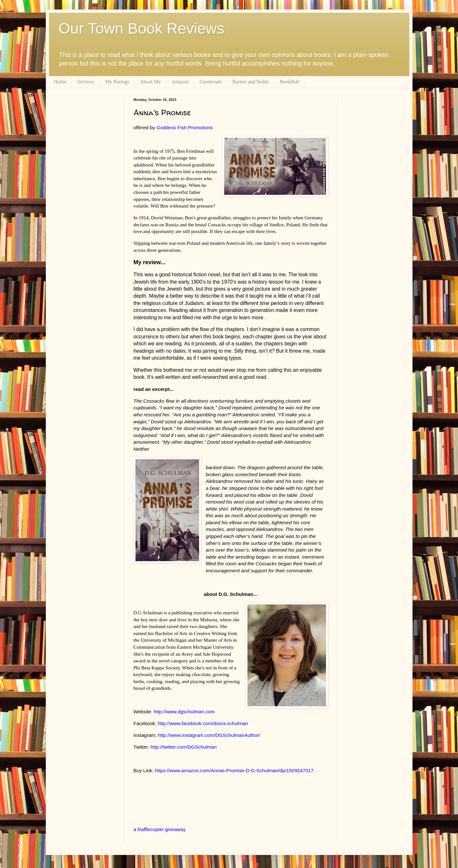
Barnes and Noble (251, 82)
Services (86, 82)
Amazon (180, 82)
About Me (150, 82)
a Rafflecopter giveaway (160, 829)
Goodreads (210, 82)
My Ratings (117, 82)
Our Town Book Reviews (142, 28)
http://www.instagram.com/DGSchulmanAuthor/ (209, 735)
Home (60, 82)
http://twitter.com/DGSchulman (184, 747)
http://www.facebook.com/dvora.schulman (203, 723)
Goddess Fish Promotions (185, 127)
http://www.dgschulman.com (184, 712)
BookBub (289, 82)
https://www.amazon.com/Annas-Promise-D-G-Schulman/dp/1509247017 (234, 770)
